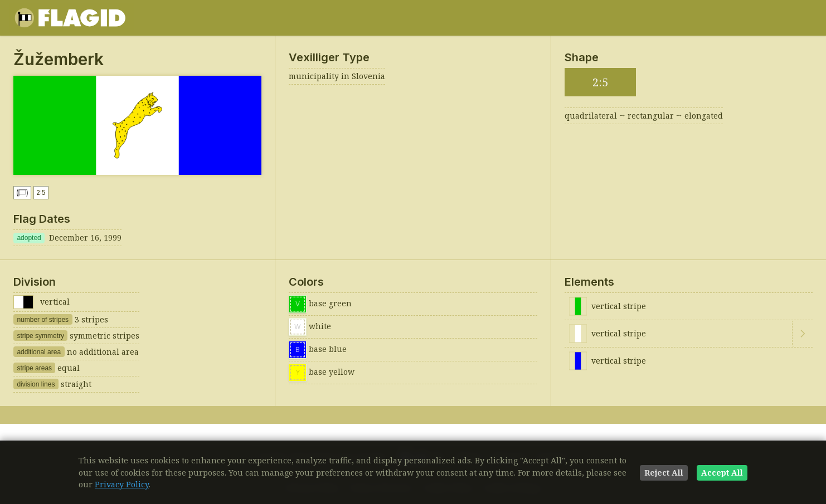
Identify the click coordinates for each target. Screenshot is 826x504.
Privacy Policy (122, 484)
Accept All (722, 473)
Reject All (664, 473)
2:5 (41, 192)
